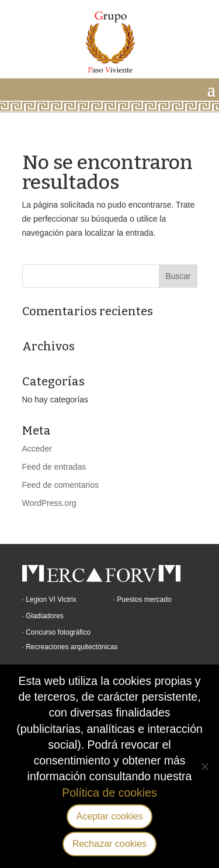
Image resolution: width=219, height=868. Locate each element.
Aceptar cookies (110, 816)
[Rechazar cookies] (204, 766)
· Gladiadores (43, 616)
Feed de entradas (54, 467)
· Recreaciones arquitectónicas (70, 647)
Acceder (37, 449)
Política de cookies (109, 793)
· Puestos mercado (142, 600)
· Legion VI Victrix (49, 600)
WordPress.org (49, 503)
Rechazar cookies (109, 844)
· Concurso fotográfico (56, 632)
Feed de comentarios (61, 485)
